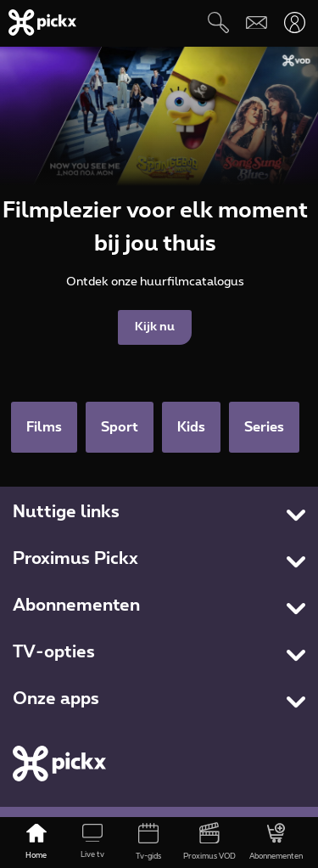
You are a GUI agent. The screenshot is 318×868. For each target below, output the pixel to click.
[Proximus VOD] (209, 843)
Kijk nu (155, 327)
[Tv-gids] (148, 843)
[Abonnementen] (276, 843)
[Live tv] (92, 843)
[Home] (36, 843)
